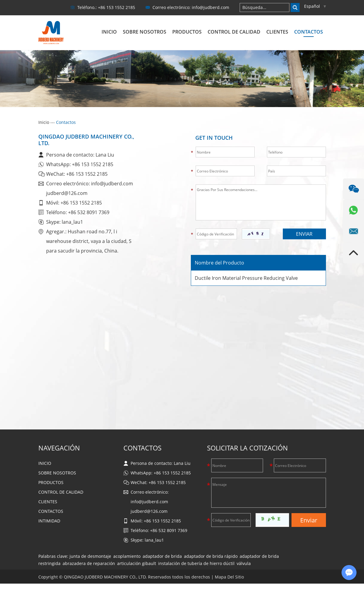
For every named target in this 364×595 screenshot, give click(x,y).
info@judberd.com (210, 7)
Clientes (277, 32)
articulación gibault (137, 563)
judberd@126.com (67, 193)
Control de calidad (234, 32)
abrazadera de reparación (89, 563)
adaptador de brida (162, 556)
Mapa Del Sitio (229, 577)
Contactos (309, 32)
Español (315, 6)
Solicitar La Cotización (247, 448)
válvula (244, 563)
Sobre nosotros (145, 32)
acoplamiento (127, 556)
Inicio (109, 32)
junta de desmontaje (90, 556)
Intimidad (49, 521)
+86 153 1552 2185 (93, 164)
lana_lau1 (72, 222)
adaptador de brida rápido (211, 556)
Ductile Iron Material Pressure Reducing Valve (246, 278)
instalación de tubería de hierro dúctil (196, 563)
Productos (187, 32)
